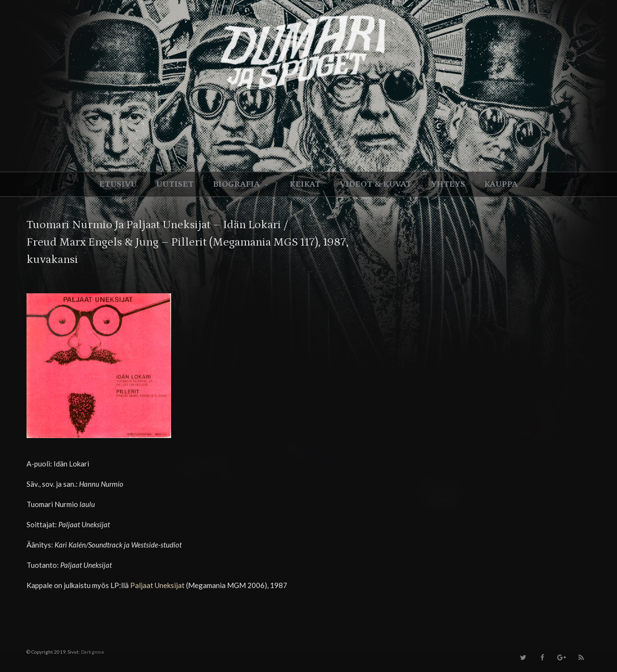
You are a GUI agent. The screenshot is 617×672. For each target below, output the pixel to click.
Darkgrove (93, 652)
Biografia (242, 184)
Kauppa (501, 184)
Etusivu (118, 184)
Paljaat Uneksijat (157, 585)
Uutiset (175, 184)
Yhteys (448, 184)
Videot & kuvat (376, 184)
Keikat (305, 184)
